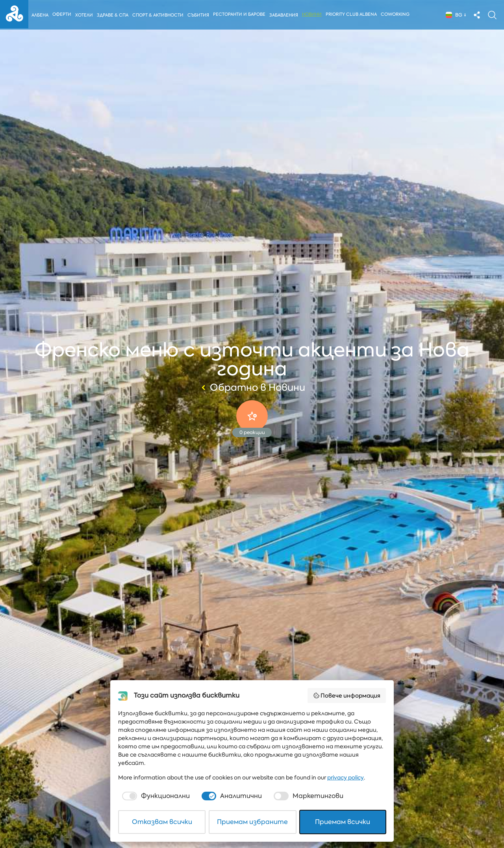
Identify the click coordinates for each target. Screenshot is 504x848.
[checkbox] (155, 796)
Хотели (84, 15)
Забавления (285, 15)
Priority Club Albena (353, 14)
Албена (40, 15)
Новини (313, 14)
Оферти (62, 14)
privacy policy (346, 777)
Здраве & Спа (113, 15)
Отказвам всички (162, 822)
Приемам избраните (252, 822)
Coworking (397, 14)
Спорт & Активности (159, 15)
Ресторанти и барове (241, 14)
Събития (199, 15)
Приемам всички (343, 822)
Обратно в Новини (252, 388)
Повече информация (347, 696)
